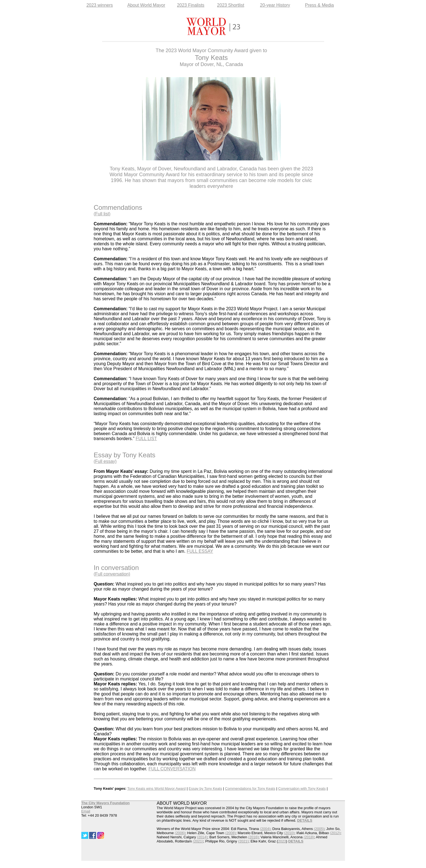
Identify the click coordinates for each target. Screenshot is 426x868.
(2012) (335, 833)
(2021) (198, 841)
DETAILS (296, 841)
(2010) (289, 833)
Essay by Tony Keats (205, 788)
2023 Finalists (191, 5)
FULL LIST (146, 439)
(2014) (202, 837)
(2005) (319, 829)
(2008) (230, 833)
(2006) (180, 833)
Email (86, 811)
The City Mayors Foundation (106, 803)
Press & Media (319, 5)
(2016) (253, 837)
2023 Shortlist (231, 5)
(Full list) (102, 214)
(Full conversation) (112, 574)
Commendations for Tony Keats (250, 788)
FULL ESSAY (200, 551)
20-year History (275, 5)
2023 (282, 841)
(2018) (309, 837)
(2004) (265, 829)
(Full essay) (105, 461)
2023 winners (99, 5)
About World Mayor (146, 5)
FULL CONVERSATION (172, 769)
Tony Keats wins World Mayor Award (157, 788)
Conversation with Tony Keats (302, 788)
